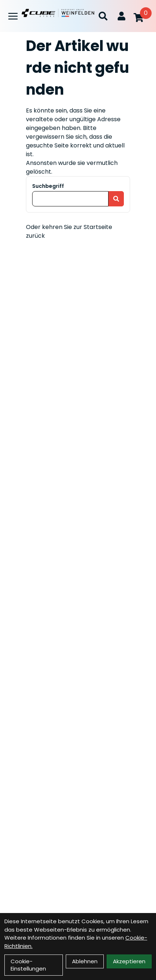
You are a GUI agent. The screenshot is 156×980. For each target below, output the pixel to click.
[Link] (13, 16)
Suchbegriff (48, 186)
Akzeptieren (129, 961)
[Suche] (103, 16)
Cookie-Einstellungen (28, 965)
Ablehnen (85, 961)
